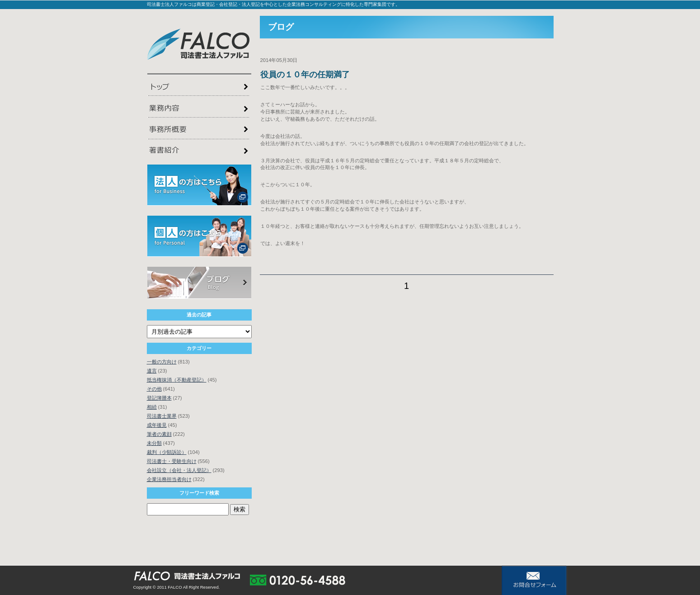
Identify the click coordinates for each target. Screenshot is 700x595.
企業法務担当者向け (169, 479)
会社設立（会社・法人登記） (179, 470)
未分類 (154, 443)
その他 (154, 389)
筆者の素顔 (159, 434)
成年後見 (157, 425)
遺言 (152, 371)
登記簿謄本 (159, 398)
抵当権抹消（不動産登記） (177, 380)
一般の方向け (162, 362)
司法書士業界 (162, 416)
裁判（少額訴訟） (167, 452)
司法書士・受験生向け (172, 461)
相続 (152, 407)
